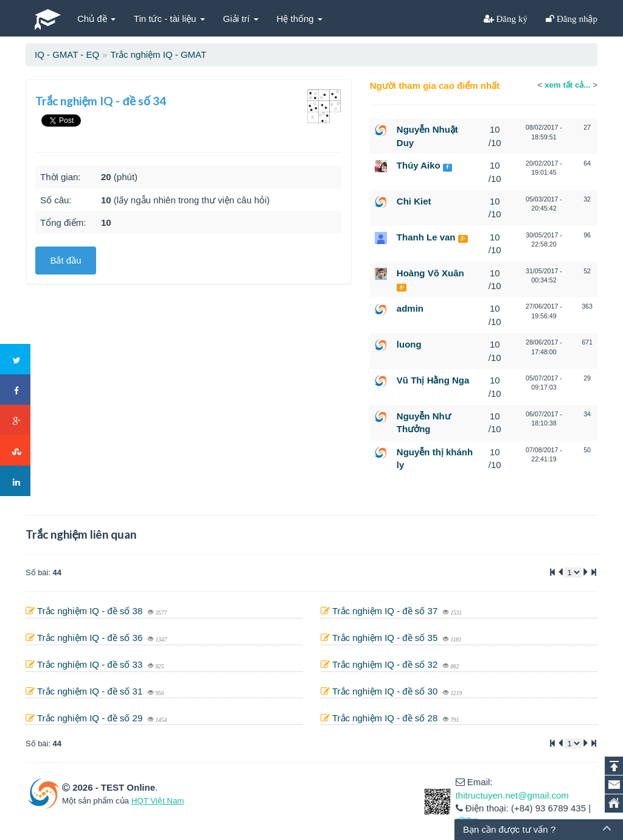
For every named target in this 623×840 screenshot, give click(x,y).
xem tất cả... (567, 85)
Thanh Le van (426, 237)
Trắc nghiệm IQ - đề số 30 (386, 691)
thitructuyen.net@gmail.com (512, 795)
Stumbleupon (16, 451)
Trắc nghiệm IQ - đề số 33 (91, 664)
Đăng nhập (576, 19)
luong (409, 344)
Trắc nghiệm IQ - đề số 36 (91, 638)
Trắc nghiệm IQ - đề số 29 (91, 718)
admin (410, 308)
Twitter (16, 360)
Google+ (16, 421)
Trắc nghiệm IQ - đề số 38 (91, 611)
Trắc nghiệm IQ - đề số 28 (386, 718)
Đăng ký (511, 19)
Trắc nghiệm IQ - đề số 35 (386, 638)
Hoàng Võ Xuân (430, 273)
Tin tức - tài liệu (169, 19)
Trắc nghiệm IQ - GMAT (158, 54)
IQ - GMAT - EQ (67, 54)
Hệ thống (300, 19)
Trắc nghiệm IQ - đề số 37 (386, 611)
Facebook (16, 390)
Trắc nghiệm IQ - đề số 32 (386, 664)
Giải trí (241, 19)
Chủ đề (96, 19)
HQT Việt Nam (158, 801)
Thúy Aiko (419, 165)
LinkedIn (16, 481)
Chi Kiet (414, 201)
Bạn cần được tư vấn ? (509, 829)
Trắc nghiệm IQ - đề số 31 (91, 691)
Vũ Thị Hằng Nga (433, 380)
